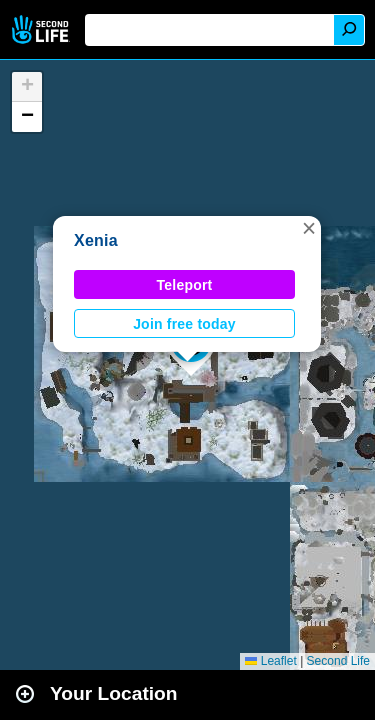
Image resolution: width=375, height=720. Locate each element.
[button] (309, 228)
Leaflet (270, 661)
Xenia (96, 240)
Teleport (185, 285)
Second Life (42, 29)
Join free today (184, 324)
